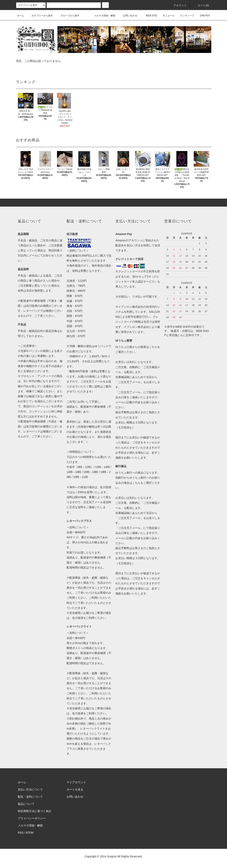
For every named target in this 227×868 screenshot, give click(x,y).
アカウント (178, 5)
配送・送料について (30, 797)
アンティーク (185, 16)
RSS (21, 833)
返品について (26, 804)
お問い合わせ (128, 16)
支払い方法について (30, 789)
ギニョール (166, 16)
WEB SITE (149, 16)
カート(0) (201, 5)
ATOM (30, 833)
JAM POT (202, 16)
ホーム (21, 16)
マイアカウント (76, 782)
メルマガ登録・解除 (102, 16)
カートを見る (75, 789)
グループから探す (68, 16)
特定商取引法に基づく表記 (34, 811)
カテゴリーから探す (40, 16)
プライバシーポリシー (32, 818)
